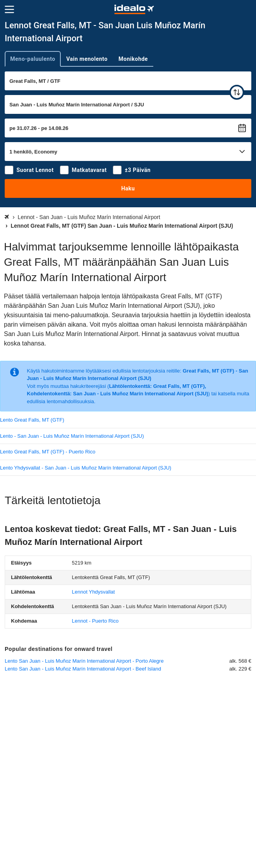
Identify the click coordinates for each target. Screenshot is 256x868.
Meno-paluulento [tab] (33, 59)
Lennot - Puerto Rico (95, 621)
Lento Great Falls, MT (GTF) (32, 420)
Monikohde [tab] (133, 59)
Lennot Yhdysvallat (93, 592)
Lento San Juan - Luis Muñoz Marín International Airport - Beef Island (83, 669)
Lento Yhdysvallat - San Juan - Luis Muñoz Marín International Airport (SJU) (86, 468)
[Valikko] (9, 9)
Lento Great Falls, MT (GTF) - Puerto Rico (48, 452)
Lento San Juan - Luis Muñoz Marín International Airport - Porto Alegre (84, 661)
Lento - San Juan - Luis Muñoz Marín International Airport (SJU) (72, 436)
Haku (128, 188)
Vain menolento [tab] (87, 59)
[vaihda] (237, 92)
